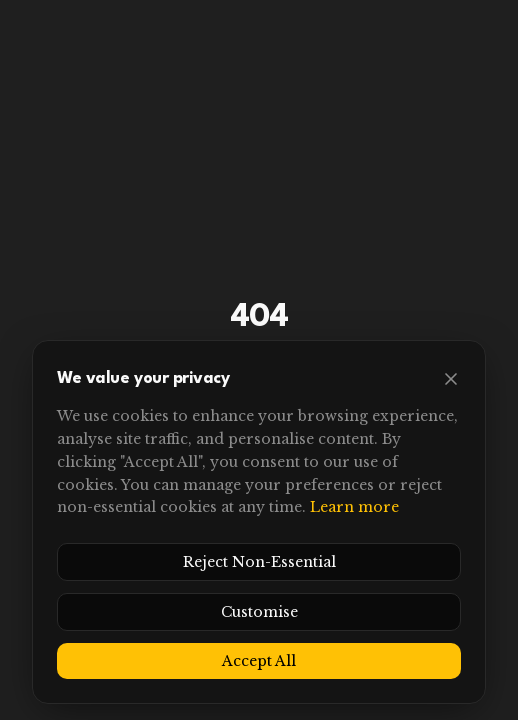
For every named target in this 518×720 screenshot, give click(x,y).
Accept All (259, 661)
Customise (259, 612)
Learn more (354, 507)
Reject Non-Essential (259, 562)
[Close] (451, 379)
